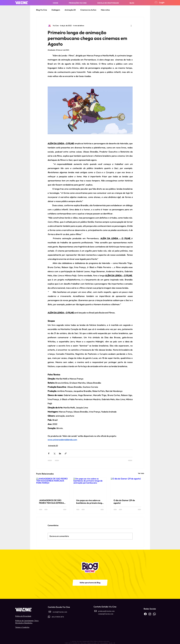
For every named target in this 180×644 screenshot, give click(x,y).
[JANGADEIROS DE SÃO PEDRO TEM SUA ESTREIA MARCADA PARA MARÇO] (53, 487)
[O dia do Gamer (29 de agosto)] (127, 487)
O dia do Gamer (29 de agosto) (124, 502)
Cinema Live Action (88, 10)
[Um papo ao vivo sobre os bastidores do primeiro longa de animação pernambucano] (90, 487)
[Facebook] (145, 614)
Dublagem (56, 10)
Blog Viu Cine (42, 10)
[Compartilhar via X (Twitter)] (54, 453)
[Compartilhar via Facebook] (49, 453)
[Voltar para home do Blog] (90, 583)
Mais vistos (105, 10)
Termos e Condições (22, 627)
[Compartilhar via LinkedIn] (60, 453)
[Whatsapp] (154, 614)
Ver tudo (141, 473)
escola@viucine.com (60, 612)
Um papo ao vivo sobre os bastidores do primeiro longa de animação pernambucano (90, 502)
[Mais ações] (131, 26)
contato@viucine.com (106, 614)
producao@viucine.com (106, 611)
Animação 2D (70, 10)
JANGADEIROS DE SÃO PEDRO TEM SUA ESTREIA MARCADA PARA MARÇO (51, 502)
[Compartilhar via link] (66, 453)
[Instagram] (150, 614)
